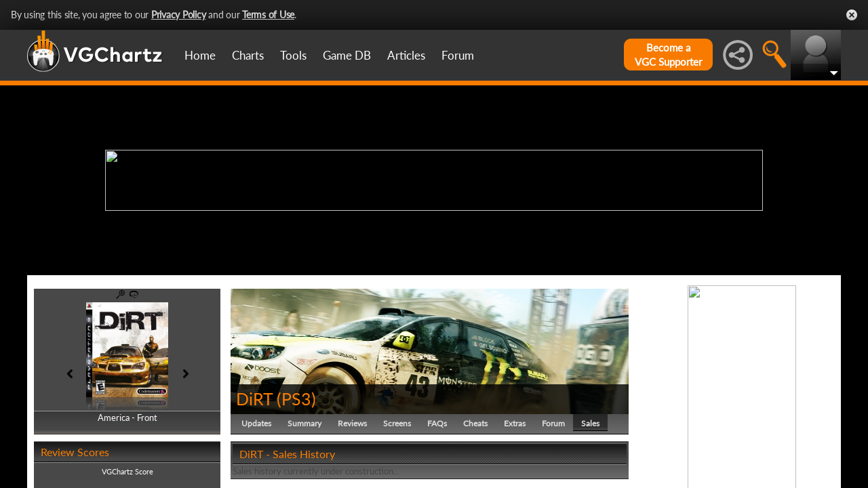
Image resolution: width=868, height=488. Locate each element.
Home (200, 55)
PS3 (296, 399)
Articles (406, 55)
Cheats (475, 423)
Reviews (352, 423)
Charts (248, 55)
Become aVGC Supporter (668, 55)
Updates (256, 423)
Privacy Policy (179, 15)
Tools (293, 55)
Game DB (347, 55)
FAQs (437, 423)
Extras (515, 423)
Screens (397, 423)
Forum (458, 55)
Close (852, 15)
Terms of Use (268, 15)
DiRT (254, 399)
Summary (304, 423)
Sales (590, 423)
